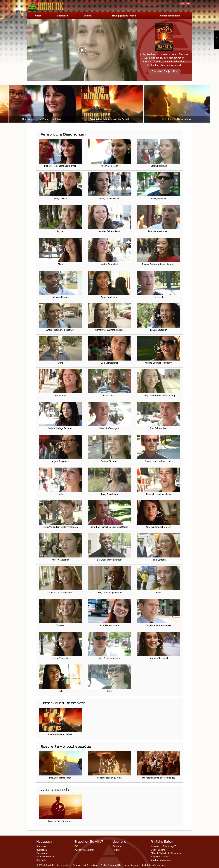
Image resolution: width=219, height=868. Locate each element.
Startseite (41, 846)
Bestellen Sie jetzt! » (164, 71)
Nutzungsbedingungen (129, 865)
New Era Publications (161, 860)
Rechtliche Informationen (154, 865)
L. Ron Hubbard (158, 850)
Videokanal (42, 853)
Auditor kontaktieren (170, 16)
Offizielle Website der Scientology (167, 853)
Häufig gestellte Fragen (124, 16)
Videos (38, 16)
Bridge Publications (160, 857)
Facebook (117, 846)
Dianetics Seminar (45, 857)
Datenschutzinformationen (86, 865)
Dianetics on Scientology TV (164, 846)
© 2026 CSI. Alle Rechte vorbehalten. (54, 865)
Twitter (116, 850)
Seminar (88, 16)
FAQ (76, 846)
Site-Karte (41, 860)
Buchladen (63, 16)
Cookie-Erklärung (109, 865)
